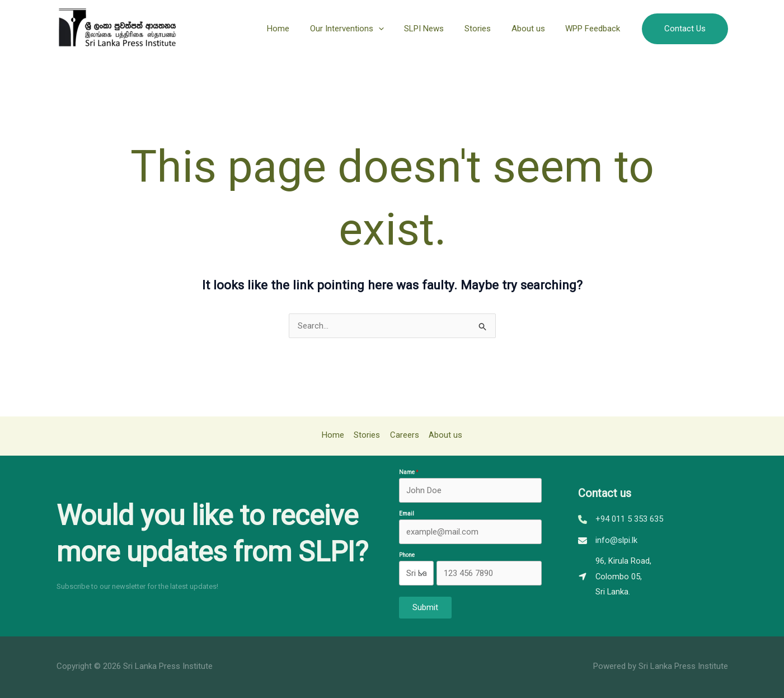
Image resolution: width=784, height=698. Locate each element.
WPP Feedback (595, 29)
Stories (487, 29)
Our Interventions (364, 29)
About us (534, 29)
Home (299, 29)
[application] (395, 29)
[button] (685, 29)
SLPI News (437, 29)
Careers (404, 435)
